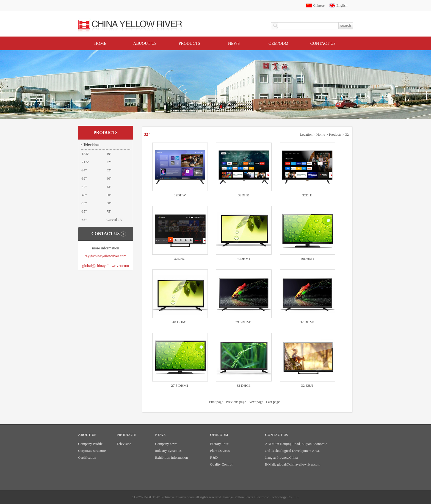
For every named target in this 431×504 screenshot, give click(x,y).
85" (84, 220)
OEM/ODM (279, 43)
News (234, 43)
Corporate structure (92, 451)
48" (84, 195)
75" (109, 211)
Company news (166, 444)
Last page (273, 402)
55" (84, 203)
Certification (87, 457)
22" (109, 162)
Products (189, 43)
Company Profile (90, 444)
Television (91, 145)
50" (109, 195)
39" (84, 178)
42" (84, 187)
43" (109, 187)
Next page (256, 402)
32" (109, 170)
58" (109, 203)
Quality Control (221, 464)
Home (100, 43)
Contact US (323, 43)
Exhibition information (172, 457)
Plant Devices (220, 451)
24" (84, 170)
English (342, 5)
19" (109, 154)
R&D (214, 457)
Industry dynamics (168, 451)
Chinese (319, 5)
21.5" (85, 162)
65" (84, 211)
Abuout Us (145, 43)
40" (109, 178)
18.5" (85, 154)
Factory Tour (219, 444)
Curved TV (114, 220)
